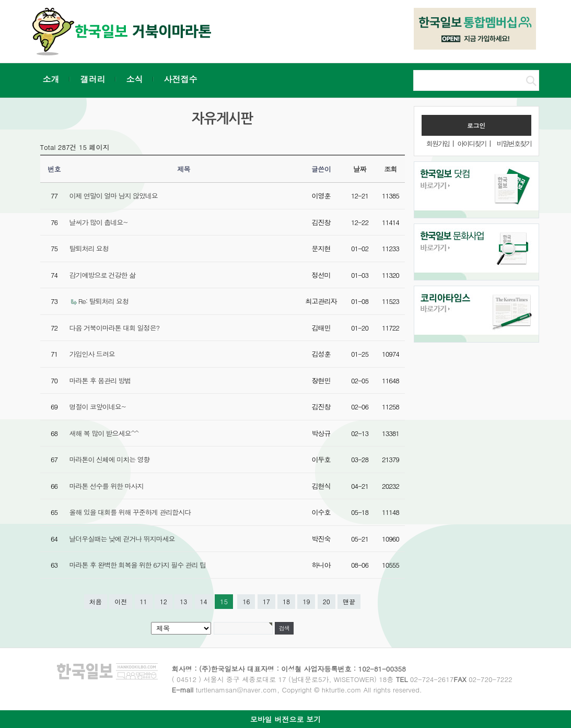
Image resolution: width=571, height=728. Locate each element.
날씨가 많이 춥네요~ (99, 222)
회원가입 (438, 143)
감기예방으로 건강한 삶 (103, 275)
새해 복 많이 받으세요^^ (104, 433)
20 (327, 601)
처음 (96, 601)
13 (183, 601)
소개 (51, 79)
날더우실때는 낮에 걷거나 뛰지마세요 (122, 539)
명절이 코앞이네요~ (98, 407)
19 (306, 601)
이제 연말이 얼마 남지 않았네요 (114, 196)
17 (266, 601)
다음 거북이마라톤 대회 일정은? (115, 328)
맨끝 (349, 601)
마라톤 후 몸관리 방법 (100, 380)
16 (246, 601)
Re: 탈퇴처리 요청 (103, 301)
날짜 (360, 169)
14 (204, 601)
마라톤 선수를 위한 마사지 (107, 486)
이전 (121, 601)
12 (164, 601)
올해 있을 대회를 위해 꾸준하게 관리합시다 (130, 512)
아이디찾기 (471, 143)
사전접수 (181, 79)
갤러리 (93, 79)
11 (144, 601)
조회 (391, 169)
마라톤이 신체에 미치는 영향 (110, 459)
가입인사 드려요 (92, 354)
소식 (135, 79)
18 (286, 601)
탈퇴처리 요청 (89, 248)
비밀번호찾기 (514, 143)
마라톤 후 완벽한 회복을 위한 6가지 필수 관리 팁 (138, 565)
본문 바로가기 (0, 0)
